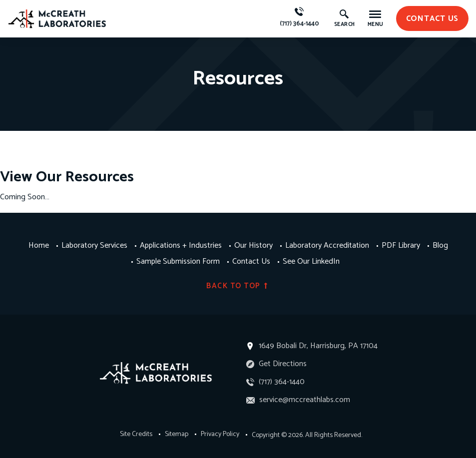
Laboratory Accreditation (327, 246)
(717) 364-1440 (299, 18)
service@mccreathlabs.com (298, 400)
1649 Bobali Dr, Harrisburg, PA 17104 (318, 346)
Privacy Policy (220, 435)
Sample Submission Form (178, 262)
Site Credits (136, 435)
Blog (440, 246)
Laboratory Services (94, 246)
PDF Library (401, 246)
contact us (433, 19)
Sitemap (177, 435)
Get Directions (276, 364)
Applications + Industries (181, 246)
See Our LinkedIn (311, 262)
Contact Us (251, 262)
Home (39, 246)
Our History (253, 246)
